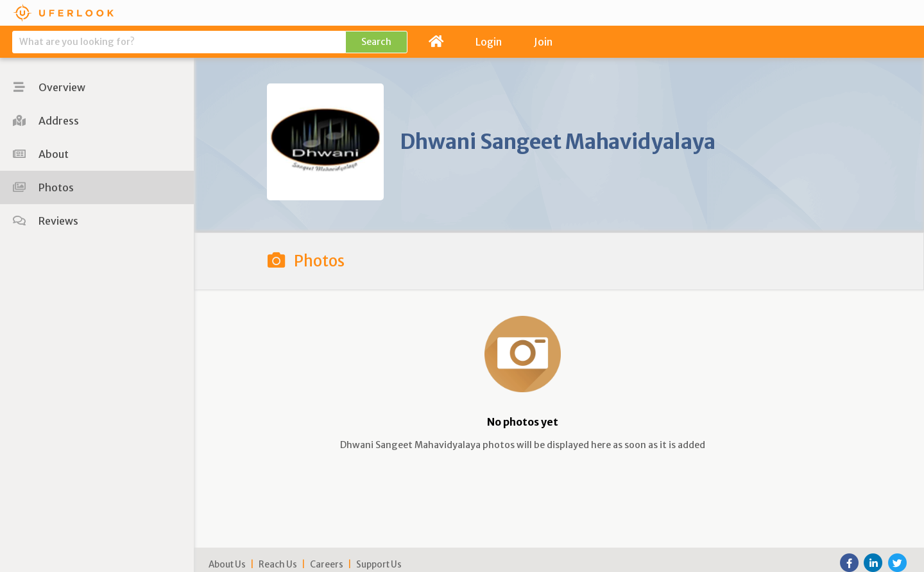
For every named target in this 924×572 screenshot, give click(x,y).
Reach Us (278, 565)
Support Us (379, 565)
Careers (327, 565)
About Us (227, 565)
